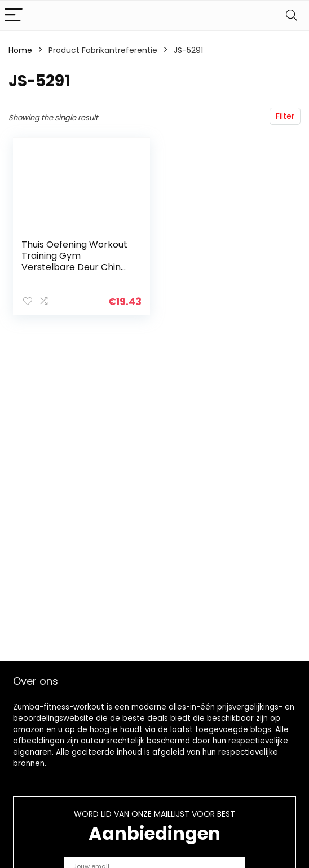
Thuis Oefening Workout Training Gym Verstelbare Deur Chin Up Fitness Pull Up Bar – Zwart (74, 267)
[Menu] (14, 16)
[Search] (292, 16)
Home (20, 50)
